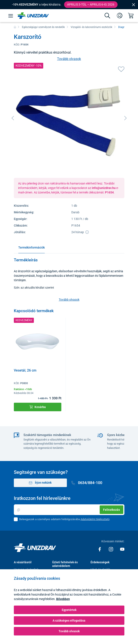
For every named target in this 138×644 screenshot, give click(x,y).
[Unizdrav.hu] (33, 16)
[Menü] (11, 16)
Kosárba (38, 407)
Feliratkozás (111, 510)
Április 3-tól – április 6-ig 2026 (91, 4)
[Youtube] (122, 549)
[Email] (69, 510)
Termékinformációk (32, 247)
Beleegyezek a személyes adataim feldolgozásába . (65, 519)
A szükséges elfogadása (69, 621)
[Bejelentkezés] (120, 16)
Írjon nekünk (40, 483)
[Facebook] (100, 549)
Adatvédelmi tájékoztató (95, 519)
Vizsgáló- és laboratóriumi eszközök (91, 27)
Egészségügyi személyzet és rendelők (43, 27)
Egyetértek (69, 610)
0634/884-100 (87, 483)
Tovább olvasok (69, 59)
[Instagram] (111, 549)
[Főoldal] (15, 27)
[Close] (134, 4)
